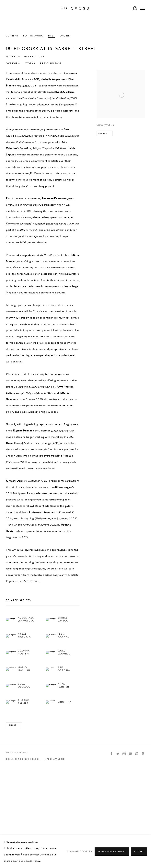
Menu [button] (142, 8)
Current (12, 36)
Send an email (137, 754)
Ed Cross (76, 8)
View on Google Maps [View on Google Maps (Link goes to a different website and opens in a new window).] (143, 754)
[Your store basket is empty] (135, 8)
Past (52, 36)
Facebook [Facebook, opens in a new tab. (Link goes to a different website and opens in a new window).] (111, 754)
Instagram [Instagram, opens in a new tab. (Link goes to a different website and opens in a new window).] (124, 754)
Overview (13, 64)
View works (105, 125)
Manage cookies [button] (17, 753)
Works (30, 64)
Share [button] (103, 133)
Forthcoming (33, 36)
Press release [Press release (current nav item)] (51, 64)
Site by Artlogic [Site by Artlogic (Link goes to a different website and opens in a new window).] (54, 759)
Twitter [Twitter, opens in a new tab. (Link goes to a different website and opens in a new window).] (118, 754)
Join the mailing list (130, 754)
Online (65, 36)
